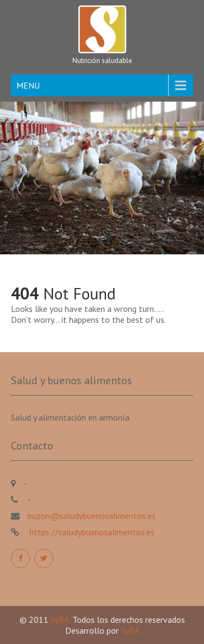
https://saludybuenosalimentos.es (91, 532)
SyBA (130, 630)
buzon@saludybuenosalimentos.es (92, 516)
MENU (28, 85)
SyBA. (61, 620)
